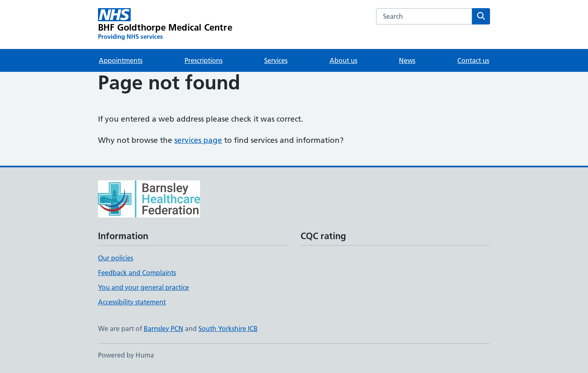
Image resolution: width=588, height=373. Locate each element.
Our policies (116, 258)
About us (343, 60)
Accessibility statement (132, 302)
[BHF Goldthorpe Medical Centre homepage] (165, 24)
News (407, 60)
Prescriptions (204, 60)
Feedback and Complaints (137, 273)
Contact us (473, 60)
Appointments (121, 60)
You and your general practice (144, 287)
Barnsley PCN (164, 329)
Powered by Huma (126, 355)
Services (276, 60)
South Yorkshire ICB (228, 329)
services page (198, 140)
